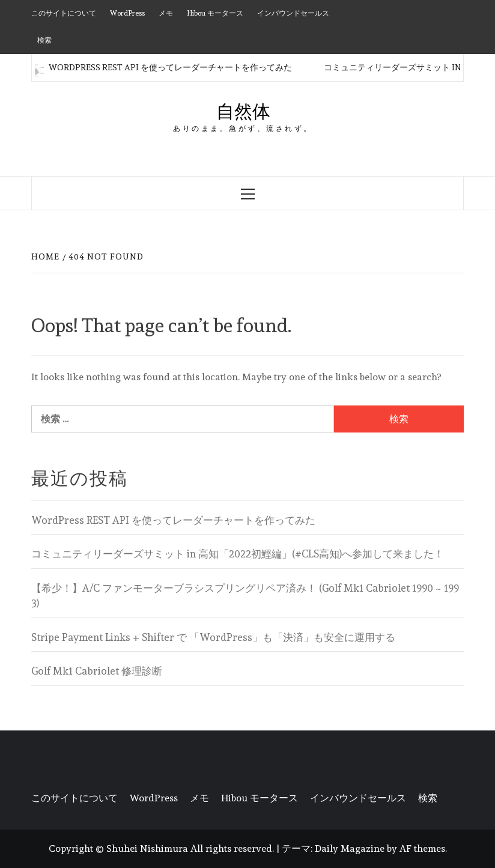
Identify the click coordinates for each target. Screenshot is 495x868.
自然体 (243, 111)
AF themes (422, 848)
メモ (166, 13)
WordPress (127, 13)
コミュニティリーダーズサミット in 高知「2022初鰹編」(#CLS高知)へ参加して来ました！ (238, 554)
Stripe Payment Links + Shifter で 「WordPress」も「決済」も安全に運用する (213, 637)
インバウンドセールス (293, 13)
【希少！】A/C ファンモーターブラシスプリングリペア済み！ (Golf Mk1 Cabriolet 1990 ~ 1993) (245, 596)
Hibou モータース (215, 13)
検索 (44, 40)
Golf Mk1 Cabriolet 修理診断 (97, 671)
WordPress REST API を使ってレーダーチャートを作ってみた (163, 67)
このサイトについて (64, 13)
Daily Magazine (350, 848)
